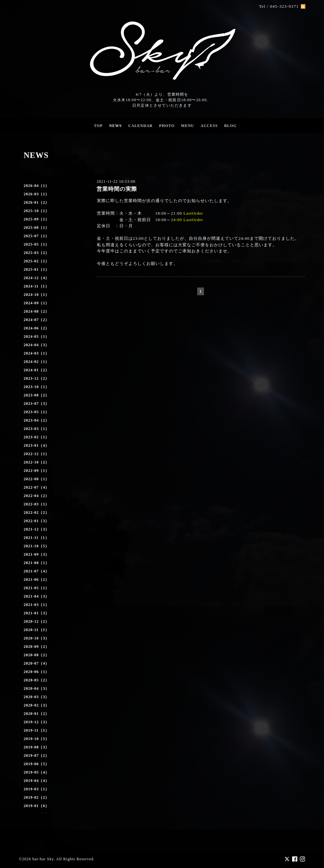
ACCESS (209, 126)
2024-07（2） (37, 320)
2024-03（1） (37, 353)
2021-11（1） (37, 538)
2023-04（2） (37, 420)
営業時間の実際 (117, 189)
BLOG (231, 126)
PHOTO (167, 126)
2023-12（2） (37, 378)
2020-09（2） (37, 647)
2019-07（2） (37, 756)
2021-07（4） (37, 571)
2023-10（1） (37, 387)
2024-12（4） (37, 278)
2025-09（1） (37, 219)
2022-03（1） (37, 504)
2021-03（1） (37, 605)
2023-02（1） (37, 437)
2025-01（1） (37, 269)
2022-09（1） (37, 471)
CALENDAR (140, 126)
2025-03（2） (37, 253)
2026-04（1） (37, 186)
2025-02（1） (37, 261)
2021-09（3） (37, 554)
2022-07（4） (37, 487)
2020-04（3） (37, 688)
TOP (98, 126)
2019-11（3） (37, 730)
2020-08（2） (37, 655)
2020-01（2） (37, 714)
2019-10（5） (37, 739)
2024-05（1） (37, 336)
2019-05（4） (37, 772)
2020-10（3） (37, 638)
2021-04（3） (37, 596)
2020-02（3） (37, 705)
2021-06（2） (37, 580)
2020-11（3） (37, 630)
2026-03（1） (37, 194)
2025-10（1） (37, 211)
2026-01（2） (37, 202)
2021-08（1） (37, 563)
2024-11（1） (37, 286)
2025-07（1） (37, 236)
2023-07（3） (37, 404)
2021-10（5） (37, 546)
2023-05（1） (37, 412)
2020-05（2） (37, 680)
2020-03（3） (37, 697)
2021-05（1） (37, 588)
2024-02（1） (37, 362)
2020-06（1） (37, 672)
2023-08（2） (37, 395)
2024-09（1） (37, 303)
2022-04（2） (37, 496)
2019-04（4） (37, 781)
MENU (188, 126)
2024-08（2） (37, 311)
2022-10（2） (37, 462)
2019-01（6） (37, 806)
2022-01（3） (37, 521)
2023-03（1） (37, 429)
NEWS (115, 126)
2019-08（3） (37, 747)
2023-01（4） (37, 445)
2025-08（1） (37, 228)
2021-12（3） (37, 529)
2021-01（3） (37, 613)
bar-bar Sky (43, 859)
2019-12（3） (37, 722)
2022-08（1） (37, 479)
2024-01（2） (37, 370)
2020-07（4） (37, 663)
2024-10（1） (37, 295)
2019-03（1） (37, 789)
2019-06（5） (37, 764)
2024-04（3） (37, 345)
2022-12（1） (37, 454)
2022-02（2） (37, 512)
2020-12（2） (37, 621)
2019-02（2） (37, 797)
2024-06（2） (37, 328)
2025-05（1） (37, 244)
